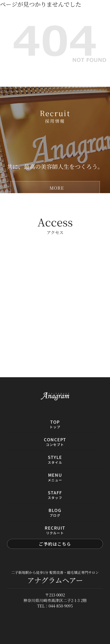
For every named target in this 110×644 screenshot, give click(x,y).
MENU (55, 477)
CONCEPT (55, 442)
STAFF (55, 495)
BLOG (55, 512)
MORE (57, 188)
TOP (55, 424)
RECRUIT (55, 530)
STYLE (55, 459)
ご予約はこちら (55, 544)
